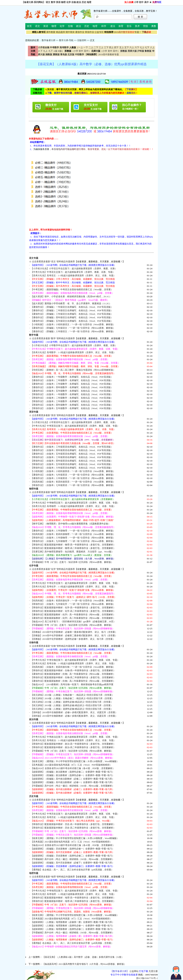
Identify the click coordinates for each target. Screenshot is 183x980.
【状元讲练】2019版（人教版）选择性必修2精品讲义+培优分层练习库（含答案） (72, 705)
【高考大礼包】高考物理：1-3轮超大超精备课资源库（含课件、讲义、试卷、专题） (73, 506)
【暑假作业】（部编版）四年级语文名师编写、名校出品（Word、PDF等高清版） (72, 317)
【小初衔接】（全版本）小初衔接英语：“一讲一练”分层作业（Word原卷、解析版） (73, 471)
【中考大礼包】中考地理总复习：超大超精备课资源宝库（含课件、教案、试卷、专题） (75, 891)
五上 (122, 47)
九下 (51, 51)
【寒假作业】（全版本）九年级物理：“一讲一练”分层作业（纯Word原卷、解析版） (73, 541)
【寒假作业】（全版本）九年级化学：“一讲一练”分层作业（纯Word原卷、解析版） (73, 604)
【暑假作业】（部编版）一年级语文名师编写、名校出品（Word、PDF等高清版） (72, 307)
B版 (60, 51)
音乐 (129, 26)
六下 (137, 47)
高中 (147, 2)
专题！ (128, 32)
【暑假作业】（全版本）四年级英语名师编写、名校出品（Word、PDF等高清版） (72, 450)
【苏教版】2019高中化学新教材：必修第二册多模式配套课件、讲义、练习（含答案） (74, 635)
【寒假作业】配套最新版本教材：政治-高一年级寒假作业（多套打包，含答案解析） (73, 744)
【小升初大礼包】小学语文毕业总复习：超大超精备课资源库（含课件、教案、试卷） (74, 269)
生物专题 (34, 642)
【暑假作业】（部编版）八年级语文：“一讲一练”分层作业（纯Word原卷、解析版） (73, 331)
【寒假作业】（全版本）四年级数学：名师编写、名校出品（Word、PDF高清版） (72, 405)
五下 (127, 47)
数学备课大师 (48, 40)
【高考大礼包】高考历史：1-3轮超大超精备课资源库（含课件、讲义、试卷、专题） (73, 817)
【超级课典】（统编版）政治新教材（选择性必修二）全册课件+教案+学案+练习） (73, 772)
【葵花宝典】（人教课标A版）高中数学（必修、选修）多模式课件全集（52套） (83, 957)
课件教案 (51, 32)
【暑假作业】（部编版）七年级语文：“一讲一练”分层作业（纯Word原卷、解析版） (73, 328)
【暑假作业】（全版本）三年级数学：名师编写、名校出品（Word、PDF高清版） (72, 384)
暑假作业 (80, 32)
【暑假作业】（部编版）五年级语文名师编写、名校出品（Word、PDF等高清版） (72, 321)
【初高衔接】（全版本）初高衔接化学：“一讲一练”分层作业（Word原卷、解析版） (73, 601)
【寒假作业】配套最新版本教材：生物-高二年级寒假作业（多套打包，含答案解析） (73, 677)
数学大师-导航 (66, 40)
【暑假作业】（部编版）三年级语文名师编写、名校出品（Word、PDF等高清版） (72, 314)
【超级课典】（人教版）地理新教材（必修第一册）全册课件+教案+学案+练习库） (73, 922)
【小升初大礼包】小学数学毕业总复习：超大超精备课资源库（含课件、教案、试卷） (74, 345)
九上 (45, 51)
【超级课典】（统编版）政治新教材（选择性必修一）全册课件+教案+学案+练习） (73, 775)
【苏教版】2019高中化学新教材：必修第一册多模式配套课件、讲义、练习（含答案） (74, 632)
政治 (79, 2)
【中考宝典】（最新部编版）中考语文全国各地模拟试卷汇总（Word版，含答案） (72, 289)
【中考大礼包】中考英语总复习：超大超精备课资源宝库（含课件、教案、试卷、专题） (75, 426)
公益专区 (99, 32)
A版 (55, 51)
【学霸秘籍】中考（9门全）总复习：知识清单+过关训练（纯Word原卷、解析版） (72, 562)
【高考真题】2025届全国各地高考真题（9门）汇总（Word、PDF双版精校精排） (71, 765)
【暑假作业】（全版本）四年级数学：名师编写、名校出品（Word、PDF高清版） (72, 387)
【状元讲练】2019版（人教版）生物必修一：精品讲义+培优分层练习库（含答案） (72, 695)
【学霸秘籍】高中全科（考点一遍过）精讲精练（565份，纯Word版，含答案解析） (73, 786)
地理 (89, 2)
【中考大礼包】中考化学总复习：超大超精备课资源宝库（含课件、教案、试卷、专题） (75, 583)
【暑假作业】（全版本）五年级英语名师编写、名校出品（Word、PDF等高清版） (72, 454)
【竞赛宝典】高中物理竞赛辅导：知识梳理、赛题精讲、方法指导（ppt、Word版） (72, 552)
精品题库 (61, 32)
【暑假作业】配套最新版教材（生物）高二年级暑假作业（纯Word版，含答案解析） (73, 681)
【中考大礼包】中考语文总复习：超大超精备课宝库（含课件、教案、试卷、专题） (73, 272)
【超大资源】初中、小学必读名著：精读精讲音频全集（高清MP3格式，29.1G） (71, 296)
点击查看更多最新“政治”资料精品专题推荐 (53, 723)
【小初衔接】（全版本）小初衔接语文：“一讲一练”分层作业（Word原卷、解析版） (73, 324)
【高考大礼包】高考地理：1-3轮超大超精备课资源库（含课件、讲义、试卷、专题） (73, 894)
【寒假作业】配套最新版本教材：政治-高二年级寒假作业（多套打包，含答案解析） (73, 747)
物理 (63, 2)
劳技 (145, 26)
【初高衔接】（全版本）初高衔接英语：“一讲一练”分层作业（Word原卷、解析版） (73, 482)
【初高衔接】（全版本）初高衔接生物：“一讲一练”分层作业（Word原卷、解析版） (73, 667)
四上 (111, 47)
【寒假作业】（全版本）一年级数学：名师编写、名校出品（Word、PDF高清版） (72, 394)
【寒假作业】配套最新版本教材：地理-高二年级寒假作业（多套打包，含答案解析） (73, 901)
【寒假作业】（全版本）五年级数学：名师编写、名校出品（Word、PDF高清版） (72, 408)
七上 (142, 47)
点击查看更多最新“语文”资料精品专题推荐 (53, 262)
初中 (141, 2)
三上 (101, 47)
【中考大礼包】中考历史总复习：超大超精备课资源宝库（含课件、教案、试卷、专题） (75, 814)
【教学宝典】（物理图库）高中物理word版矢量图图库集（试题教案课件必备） (71, 524)
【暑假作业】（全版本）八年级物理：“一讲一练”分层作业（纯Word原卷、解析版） (73, 531)
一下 (86, 47)
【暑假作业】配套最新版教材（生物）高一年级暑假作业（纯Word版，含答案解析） (73, 674)
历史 (84, 2)
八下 (40, 51)
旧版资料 (82, 40)
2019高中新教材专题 (109, 54)
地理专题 (34, 873)
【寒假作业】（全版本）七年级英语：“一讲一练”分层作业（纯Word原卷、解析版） (73, 485)
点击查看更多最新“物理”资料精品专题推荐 (53, 492)
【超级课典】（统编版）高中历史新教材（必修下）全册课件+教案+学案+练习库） (73, 863)
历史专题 (34, 796)
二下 (96, 47)
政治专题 (34, 719)
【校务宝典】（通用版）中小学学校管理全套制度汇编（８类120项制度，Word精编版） (75, 761)
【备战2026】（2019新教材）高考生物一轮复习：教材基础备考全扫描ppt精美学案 (72, 684)
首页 (29, 26)
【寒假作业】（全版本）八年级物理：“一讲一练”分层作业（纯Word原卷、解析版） (73, 538)
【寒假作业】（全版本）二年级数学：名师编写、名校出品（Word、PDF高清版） (72, 398)
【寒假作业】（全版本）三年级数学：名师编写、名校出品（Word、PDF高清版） (72, 401)
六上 (132, 47)
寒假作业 (89, 32)
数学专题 (34, 335)
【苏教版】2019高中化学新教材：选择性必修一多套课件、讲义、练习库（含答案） (73, 639)
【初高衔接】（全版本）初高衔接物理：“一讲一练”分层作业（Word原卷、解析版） (73, 534)
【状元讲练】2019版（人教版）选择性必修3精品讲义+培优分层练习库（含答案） (72, 709)
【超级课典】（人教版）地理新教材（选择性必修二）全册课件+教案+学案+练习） (73, 929)
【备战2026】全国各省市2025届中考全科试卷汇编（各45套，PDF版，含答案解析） (73, 768)
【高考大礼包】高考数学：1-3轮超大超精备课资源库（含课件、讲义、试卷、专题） (73, 352)
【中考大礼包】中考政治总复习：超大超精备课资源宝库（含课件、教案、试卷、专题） (75, 737)
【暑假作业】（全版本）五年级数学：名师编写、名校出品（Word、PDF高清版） (72, 391)
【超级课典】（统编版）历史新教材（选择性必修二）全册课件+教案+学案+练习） (73, 856)
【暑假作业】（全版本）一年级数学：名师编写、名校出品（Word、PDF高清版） (72, 377)
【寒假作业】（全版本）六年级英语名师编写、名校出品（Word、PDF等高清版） (72, 468)
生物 (74, 2)
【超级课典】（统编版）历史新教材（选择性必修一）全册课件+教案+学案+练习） (73, 849)
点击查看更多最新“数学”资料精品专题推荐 (53, 338)
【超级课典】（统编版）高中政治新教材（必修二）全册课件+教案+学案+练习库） (73, 779)
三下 (106, 47)
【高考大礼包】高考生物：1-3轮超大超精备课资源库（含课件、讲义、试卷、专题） (73, 663)
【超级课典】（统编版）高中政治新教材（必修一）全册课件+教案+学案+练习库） (73, 782)
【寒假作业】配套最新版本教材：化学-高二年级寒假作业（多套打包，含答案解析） (73, 611)
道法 (113, 26)
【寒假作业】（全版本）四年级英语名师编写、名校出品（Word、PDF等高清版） (72, 461)
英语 (58, 2)
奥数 (154, 26)
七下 (147, 47)
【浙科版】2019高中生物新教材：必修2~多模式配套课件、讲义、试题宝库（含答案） (74, 716)
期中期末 (70, 32)
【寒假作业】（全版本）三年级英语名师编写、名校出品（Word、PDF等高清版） (72, 457)
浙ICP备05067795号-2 (147, 978)
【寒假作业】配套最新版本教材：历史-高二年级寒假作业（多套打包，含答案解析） (73, 828)
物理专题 (34, 489)
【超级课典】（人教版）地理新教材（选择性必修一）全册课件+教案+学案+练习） (73, 926)
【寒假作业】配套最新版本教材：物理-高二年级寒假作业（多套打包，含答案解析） (73, 548)
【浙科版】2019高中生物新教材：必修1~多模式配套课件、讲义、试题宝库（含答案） (74, 712)
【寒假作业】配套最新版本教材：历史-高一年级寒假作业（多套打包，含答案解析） (73, 824)
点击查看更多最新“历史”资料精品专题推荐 (53, 800)
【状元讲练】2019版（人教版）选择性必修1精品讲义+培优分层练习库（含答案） (72, 702)
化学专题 (34, 566)
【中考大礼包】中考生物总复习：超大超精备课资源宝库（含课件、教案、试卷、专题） (75, 660)
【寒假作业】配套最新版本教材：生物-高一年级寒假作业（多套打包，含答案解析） (73, 670)
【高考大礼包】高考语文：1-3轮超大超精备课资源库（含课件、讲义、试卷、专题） (73, 275)
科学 (104, 26)
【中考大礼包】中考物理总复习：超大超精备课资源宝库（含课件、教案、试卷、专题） (75, 503)
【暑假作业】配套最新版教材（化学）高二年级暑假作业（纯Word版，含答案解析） (73, 618)
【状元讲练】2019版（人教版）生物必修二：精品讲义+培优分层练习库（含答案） (72, 698)
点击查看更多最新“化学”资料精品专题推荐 (53, 569)
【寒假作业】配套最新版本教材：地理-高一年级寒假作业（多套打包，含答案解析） (73, 898)
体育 (121, 26)
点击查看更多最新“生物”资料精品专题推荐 (53, 646)
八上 (152, 47)
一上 (81, 47)
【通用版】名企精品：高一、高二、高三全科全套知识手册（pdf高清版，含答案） (72, 870)
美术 (137, 26)
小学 (136, 2)
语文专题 (34, 258)
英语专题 (34, 412)
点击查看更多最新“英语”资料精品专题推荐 (53, 415)
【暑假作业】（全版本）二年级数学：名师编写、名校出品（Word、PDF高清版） (72, 380)
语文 (48, 2)
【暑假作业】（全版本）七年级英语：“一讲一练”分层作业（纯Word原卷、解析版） (73, 475)
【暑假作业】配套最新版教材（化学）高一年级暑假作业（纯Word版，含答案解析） (73, 615)
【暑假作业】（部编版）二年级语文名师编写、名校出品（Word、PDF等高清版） (72, 310)
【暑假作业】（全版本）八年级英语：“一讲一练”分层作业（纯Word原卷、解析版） (73, 478)
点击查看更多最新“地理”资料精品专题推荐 (53, 877)
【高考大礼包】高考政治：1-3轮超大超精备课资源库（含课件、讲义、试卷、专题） (73, 740)
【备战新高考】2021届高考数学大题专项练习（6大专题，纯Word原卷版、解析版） (84, 964)
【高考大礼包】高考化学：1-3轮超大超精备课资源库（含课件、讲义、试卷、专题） (73, 587)
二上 (91, 47)
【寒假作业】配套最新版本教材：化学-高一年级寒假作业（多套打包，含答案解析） (73, 608)
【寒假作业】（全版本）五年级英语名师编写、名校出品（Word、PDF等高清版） (72, 464)
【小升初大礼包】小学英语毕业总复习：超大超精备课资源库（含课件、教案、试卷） (74, 422)
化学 (69, 2)
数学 (53, 2)
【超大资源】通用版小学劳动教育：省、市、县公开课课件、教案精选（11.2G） (71, 303)
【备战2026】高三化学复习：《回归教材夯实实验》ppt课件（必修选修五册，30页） (73, 621)
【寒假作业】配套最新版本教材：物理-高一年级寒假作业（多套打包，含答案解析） (73, 545)
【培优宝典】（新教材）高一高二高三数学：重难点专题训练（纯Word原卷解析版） (73, 370)
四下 (116, 47)
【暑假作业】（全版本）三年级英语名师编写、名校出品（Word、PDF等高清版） (72, 447)
